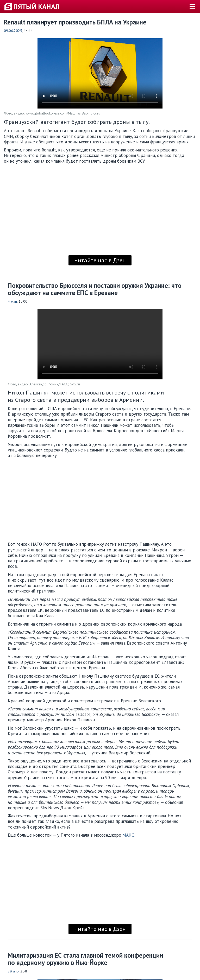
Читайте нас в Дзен (100, 260)
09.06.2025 (13, 31)
